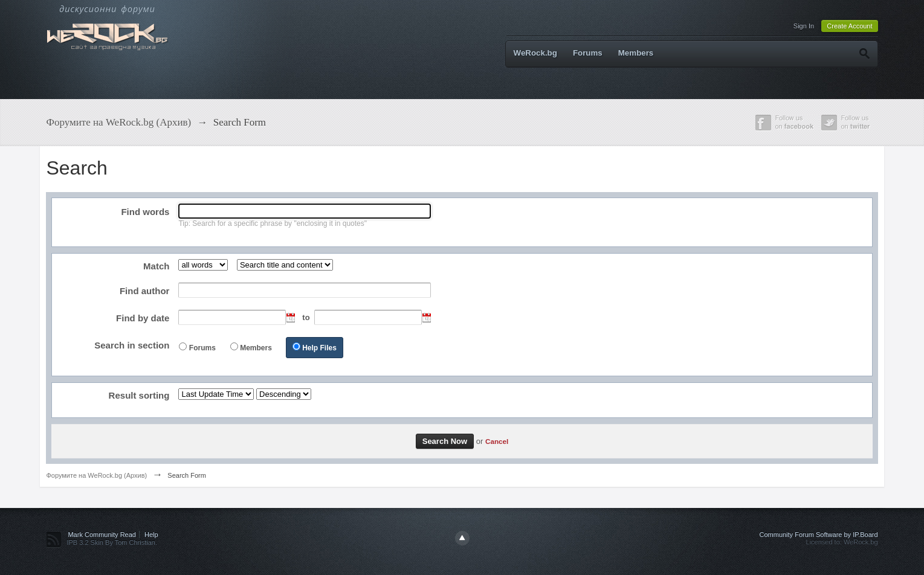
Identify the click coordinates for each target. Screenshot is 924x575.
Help (151, 535)
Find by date (143, 318)
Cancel (497, 441)
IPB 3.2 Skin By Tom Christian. (112, 542)
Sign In (804, 26)
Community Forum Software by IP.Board (819, 535)
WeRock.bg (535, 53)
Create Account (849, 26)
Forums (588, 53)
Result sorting (139, 395)
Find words (145, 212)
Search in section (132, 345)
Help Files (319, 348)
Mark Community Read (102, 535)
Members (636, 53)
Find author (145, 291)
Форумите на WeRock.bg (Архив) (96, 475)
